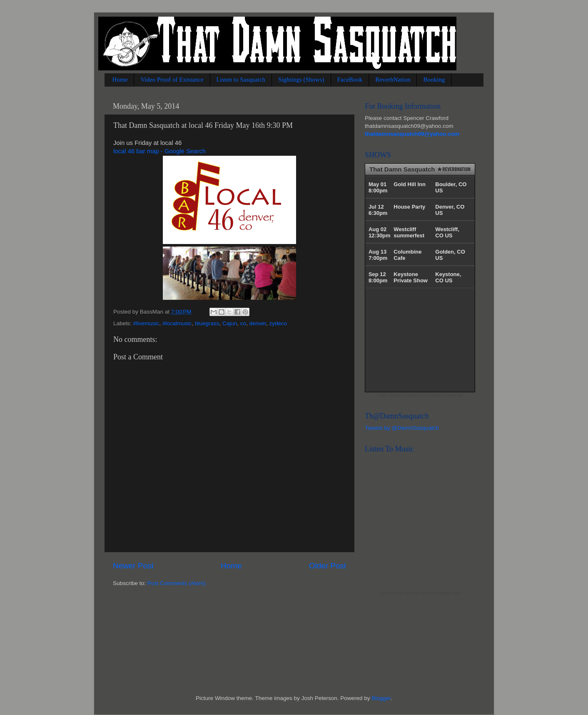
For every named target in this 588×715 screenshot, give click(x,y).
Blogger (381, 698)
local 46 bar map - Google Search (159, 151)
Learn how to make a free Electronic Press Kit (420, 395)
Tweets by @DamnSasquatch (402, 428)
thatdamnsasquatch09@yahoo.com (412, 134)
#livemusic (146, 323)
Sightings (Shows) (301, 80)
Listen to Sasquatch (241, 80)
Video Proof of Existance (172, 80)
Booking (434, 80)
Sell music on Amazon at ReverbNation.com (420, 593)
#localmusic (177, 323)
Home (120, 80)
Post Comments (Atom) (177, 583)
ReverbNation (393, 80)
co (243, 323)
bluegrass (207, 323)
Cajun (230, 323)
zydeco (278, 323)
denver (258, 323)
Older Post (328, 566)
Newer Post (133, 566)
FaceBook (350, 80)
